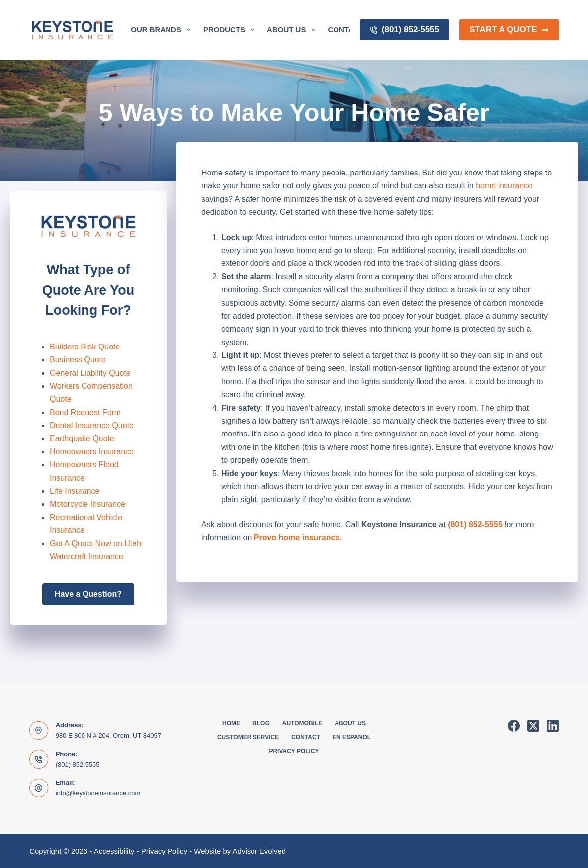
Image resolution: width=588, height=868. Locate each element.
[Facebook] (514, 726)
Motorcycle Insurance (87, 504)
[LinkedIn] (553, 726)
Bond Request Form (85, 412)
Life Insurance (75, 491)
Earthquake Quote (82, 439)
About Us (293, 30)
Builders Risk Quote (85, 347)
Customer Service (248, 737)
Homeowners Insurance (92, 452)
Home (231, 723)
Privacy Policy (294, 751)
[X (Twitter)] (533, 726)
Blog (261, 723)
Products (231, 30)
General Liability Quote (90, 373)
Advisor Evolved (259, 851)
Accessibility (114, 851)
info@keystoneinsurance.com (98, 793)
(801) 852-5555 (405, 30)
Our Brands (163, 30)
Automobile (302, 723)
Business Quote (78, 360)
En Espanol (352, 737)
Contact (306, 737)
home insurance (504, 186)
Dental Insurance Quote (92, 425)
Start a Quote (509, 30)
